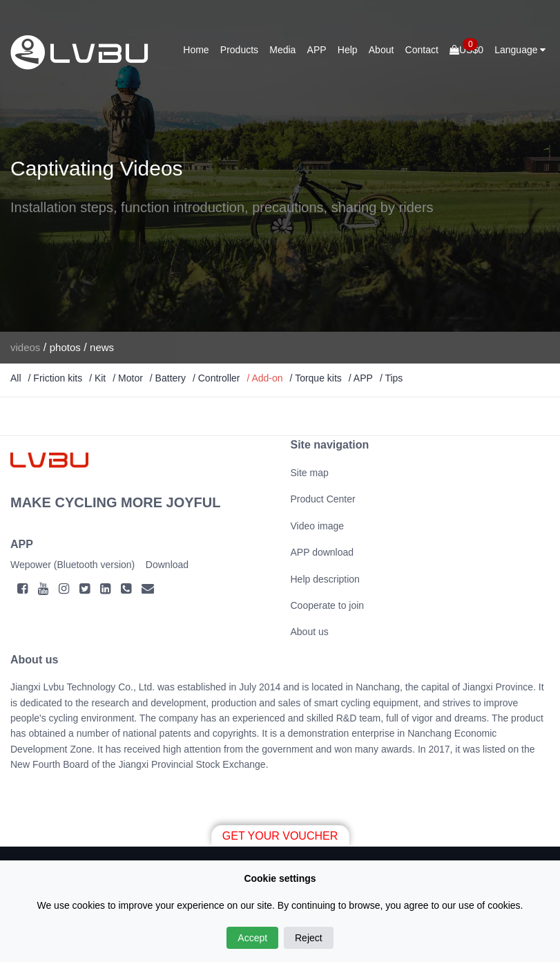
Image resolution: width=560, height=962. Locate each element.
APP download (322, 552)
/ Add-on (264, 378)
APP (317, 50)
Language (520, 50)
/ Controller (216, 378)
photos (65, 347)
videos (25, 347)
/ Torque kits (316, 378)
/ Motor (128, 378)
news (102, 347)
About (382, 50)
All (16, 378)
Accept (252, 938)
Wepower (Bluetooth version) (73, 565)
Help (348, 50)
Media (282, 50)
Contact (422, 50)
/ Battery (168, 378)
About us (310, 632)
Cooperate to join (328, 605)
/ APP (361, 378)
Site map (310, 473)
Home (196, 50)
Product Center (323, 499)
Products (239, 50)
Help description (325, 579)
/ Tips (391, 378)
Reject (309, 938)
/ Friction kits (56, 378)
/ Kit (97, 378)
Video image (318, 526)
